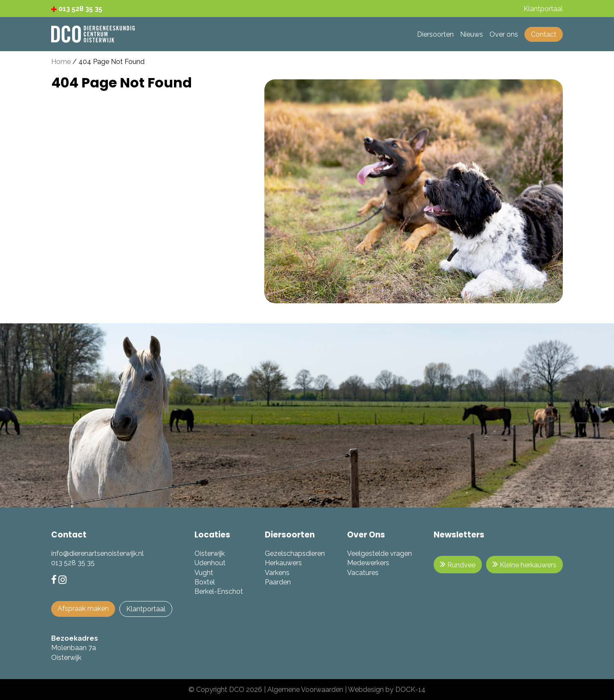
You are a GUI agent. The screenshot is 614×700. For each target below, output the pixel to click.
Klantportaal (146, 609)
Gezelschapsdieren (295, 553)
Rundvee (458, 564)
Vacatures (363, 573)
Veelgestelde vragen (379, 553)
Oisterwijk (210, 553)
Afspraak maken (83, 609)
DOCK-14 (410, 690)
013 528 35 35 (77, 9)
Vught (204, 573)
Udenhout (210, 563)
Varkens (277, 573)
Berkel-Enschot (219, 591)
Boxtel (205, 582)
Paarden (278, 582)
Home (61, 62)
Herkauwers (283, 563)
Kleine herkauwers (524, 564)
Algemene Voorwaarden (305, 690)
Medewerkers (368, 563)
